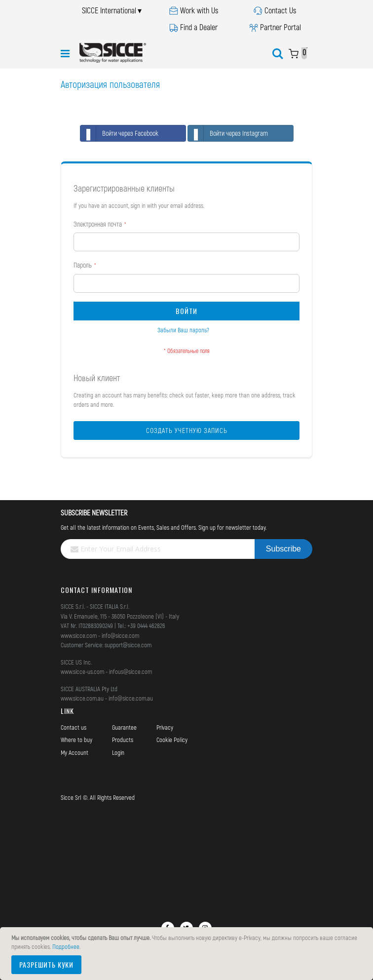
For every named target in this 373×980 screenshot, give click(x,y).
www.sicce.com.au (82, 698)
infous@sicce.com (131, 671)
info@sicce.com (120, 635)
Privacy (165, 727)
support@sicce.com (128, 645)
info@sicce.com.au (131, 698)
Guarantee (124, 727)
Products (123, 740)
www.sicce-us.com (82, 671)
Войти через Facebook (119, 133)
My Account (75, 752)
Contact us (74, 727)
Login (118, 752)
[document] (188, 954)
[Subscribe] (283, 549)
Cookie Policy (172, 740)
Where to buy (76, 740)
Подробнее (66, 946)
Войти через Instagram (228, 133)
